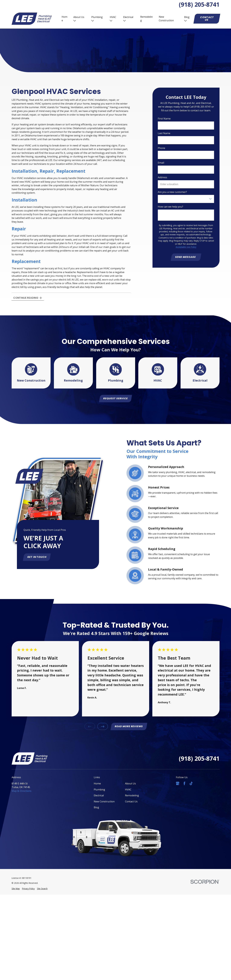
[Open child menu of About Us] (75, 21)
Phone (161, 148)
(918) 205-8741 (199, 4)
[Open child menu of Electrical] (124, 21)
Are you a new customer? (172, 192)
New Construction (166, 19)
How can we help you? (170, 207)
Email (161, 163)
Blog (187, 17)
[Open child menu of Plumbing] (93, 21)
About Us (79, 17)
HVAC (113, 17)
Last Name (164, 133)
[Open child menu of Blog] (185, 21)
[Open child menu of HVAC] (111, 21)
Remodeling (146, 19)
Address (162, 177)
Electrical (128, 17)
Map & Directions (22, 791)
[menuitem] (16, 889)
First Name (164, 119)
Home (64, 19)
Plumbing (97, 17)
